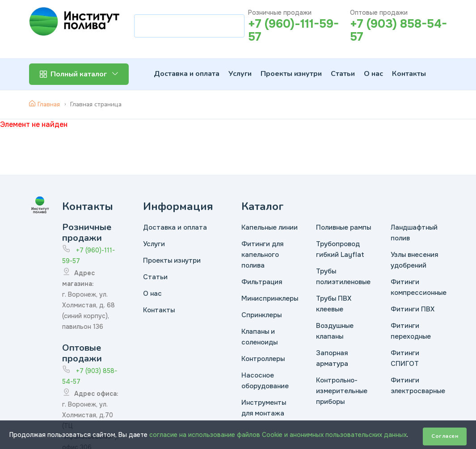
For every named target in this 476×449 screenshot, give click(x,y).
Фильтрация (262, 282)
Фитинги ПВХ (413, 309)
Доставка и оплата (187, 74)
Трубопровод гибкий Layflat (340, 249)
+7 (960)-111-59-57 (293, 30)
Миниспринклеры (270, 298)
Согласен (445, 436)
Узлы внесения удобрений (414, 260)
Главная (44, 104)
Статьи (343, 74)
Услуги (240, 74)
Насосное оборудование (265, 381)
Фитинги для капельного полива (262, 255)
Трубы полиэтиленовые (343, 277)
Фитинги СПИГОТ (405, 358)
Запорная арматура (332, 358)
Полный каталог (79, 74)
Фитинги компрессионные (419, 287)
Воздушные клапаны (335, 331)
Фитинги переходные (411, 331)
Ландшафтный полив (414, 233)
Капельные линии (270, 227)
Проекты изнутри (291, 74)
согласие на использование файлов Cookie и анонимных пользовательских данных (278, 435)
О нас (373, 74)
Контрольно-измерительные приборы (342, 391)
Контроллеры (263, 359)
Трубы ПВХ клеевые (334, 304)
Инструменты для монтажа (264, 408)
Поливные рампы (343, 227)
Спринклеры (261, 315)
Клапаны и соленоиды (259, 337)
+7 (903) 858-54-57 (398, 30)
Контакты (409, 74)
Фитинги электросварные (418, 386)
